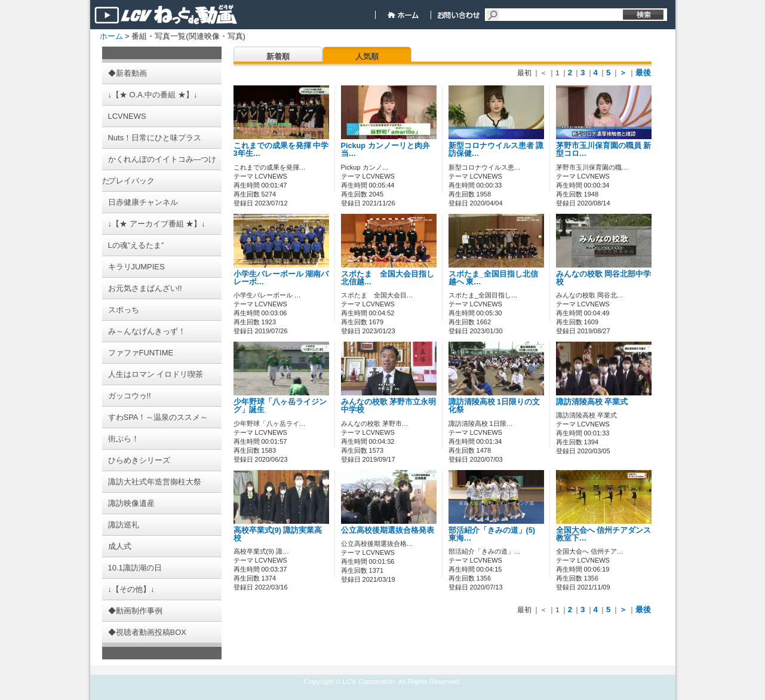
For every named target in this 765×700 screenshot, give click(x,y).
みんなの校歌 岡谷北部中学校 (604, 278)
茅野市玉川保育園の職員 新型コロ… (604, 150)
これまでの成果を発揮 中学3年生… (281, 150)
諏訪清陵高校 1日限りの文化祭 (494, 406)
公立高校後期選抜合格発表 (388, 530)
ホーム (111, 36)
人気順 (367, 56)
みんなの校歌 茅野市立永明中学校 (389, 406)
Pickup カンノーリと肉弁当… (385, 150)
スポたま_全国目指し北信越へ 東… (493, 278)
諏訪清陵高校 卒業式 (592, 402)
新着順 (278, 56)
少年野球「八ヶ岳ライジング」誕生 (280, 406)
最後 (643, 73)
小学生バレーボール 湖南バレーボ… (281, 278)
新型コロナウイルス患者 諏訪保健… (496, 150)
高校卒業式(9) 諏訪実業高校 (278, 534)
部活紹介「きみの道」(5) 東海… (492, 534)
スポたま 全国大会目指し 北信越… (391, 278)
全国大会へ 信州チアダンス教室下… (604, 534)
